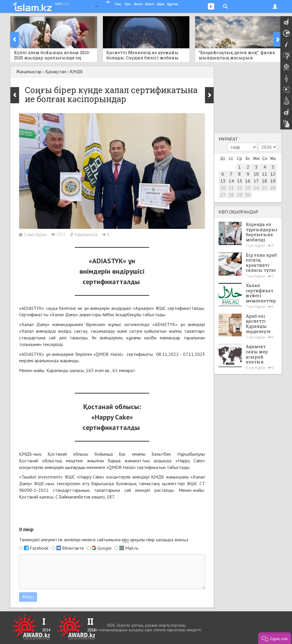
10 (256, 174)
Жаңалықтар (29, 71)
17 (256, 181)
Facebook (39, 548)
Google (105, 548)
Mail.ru (132, 548)
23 (248, 188)
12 (273, 174)
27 (223, 195)
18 (265, 181)
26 (273, 188)
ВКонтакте (73, 548)
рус (66, 3)
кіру (125, 540)
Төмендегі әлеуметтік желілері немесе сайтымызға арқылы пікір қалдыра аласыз (104, 540)
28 (231, 195)
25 (265, 188)
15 (240, 181)
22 (240, 188)
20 (223, 188)
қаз (59, 3)
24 (256, 188)
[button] (275, 638)
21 (231, 188)
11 (265, 174)
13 (223, 181)
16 (248, 181)
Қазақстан (56, 71)
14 (231, 181)
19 (273, 181)
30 (248, 195)
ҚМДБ (76, 71)
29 (240, 195)
